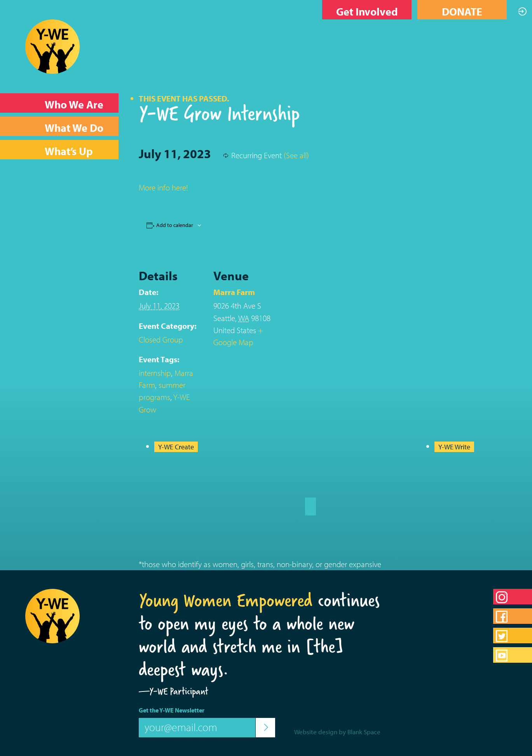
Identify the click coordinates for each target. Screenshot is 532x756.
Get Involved (367, 11)
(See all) (296, 155)
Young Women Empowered (226, 600)
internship (155, 373)
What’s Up (69, 151)
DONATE (462, 11)
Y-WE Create (176, 447)
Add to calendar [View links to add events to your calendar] (175, 225)
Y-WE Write (454, 447)
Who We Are (74, 104)
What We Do (74, 128)
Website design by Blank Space (337, 732)
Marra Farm (234, 292)
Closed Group (161, 339)
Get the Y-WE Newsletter (172, 710)
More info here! (163, 187)
